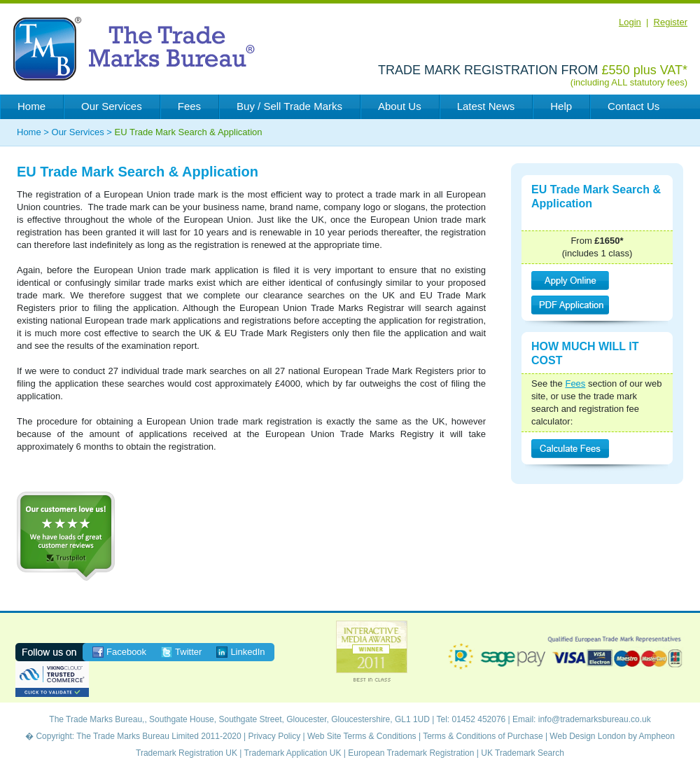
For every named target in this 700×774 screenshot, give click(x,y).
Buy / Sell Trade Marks (289, 106)
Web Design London (588, 736)
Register (671, 22)
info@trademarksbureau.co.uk (595, 719)
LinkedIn (247, 652)
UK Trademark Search (523, 753)
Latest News (486, 106)
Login (630, 22)
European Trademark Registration (411, 753)
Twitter (188, 652)
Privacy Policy (274, 736)
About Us (400, 106)
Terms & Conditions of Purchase (483, 736)
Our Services (112, 106)
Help (561, 106)
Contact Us (633, 106)
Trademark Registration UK (187, 753)
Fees (189, 106)
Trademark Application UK (293, 753)
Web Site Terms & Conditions (362, 736)
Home (31, 106)
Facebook (126, 652)
